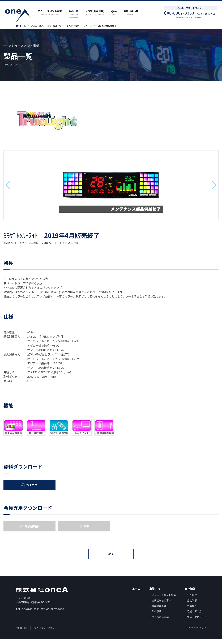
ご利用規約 (21, 633)
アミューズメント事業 (164, 600)
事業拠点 (192, 611)
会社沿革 (192, 605)
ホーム (21, 26)
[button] (8, 185)
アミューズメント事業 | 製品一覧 (46, 26)
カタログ (32, 486)
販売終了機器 (73, 26)
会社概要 (192, 600)
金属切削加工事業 (161, 605)
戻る (111, 558)
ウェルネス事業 (160, 622)
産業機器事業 (159, 611)
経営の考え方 (194, 616)
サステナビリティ (197, 622)
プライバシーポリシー (45, 633)
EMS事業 (157, 616)
